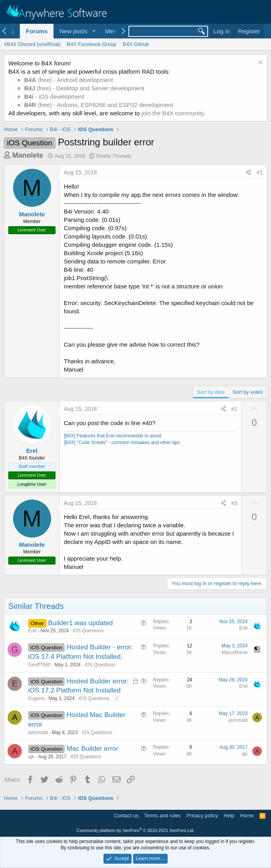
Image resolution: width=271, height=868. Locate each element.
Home (247, 816)
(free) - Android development (69, 80)
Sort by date (211, 392)
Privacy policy (202, 816)
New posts (73, 31)
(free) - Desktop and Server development (84, 88)
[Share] (248, 173)
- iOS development (54, 96)
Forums (37, 31)
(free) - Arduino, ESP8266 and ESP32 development (99, 105)
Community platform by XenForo (135, 830)
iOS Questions (88, 631)
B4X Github (136, 44)
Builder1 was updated (80, 623)
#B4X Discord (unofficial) (32, 44)
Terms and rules (162, 816)
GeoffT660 (39, 665)
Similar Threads (114, 156)
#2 (235, 409)
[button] (94, 31)
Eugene (36, 698)
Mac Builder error (92, 749)
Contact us (126, 816)
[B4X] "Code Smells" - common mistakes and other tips (122, 443)
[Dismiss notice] (259, 63)
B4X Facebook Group (92, 44)
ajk (31, 757)
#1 (260, 172)
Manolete (28, 155)
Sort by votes (248, 392)
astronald (38, 733)
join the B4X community (172, 113)
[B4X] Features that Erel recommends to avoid (113, 436)
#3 (235, 503)
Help (229, 816)
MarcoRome (235, 652)
